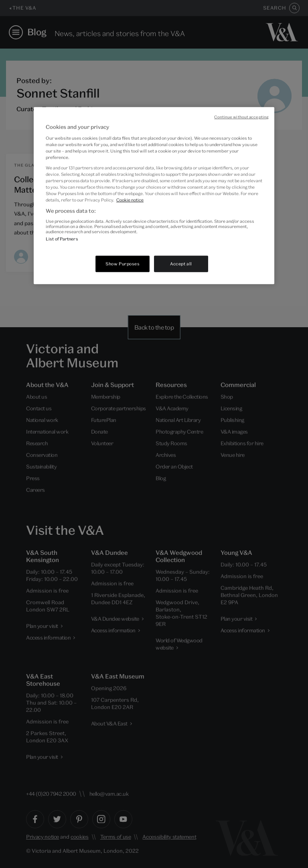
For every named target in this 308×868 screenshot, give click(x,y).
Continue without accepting (241, 117)
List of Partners (62, 239)
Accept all (181, 263)
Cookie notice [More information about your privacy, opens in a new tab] (130, 199)
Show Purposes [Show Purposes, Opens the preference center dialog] (123, 263)
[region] (154, 196)
